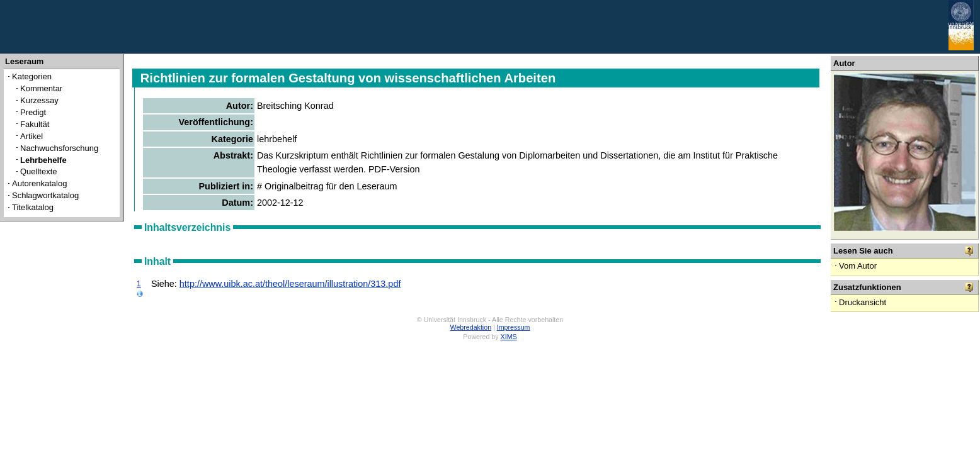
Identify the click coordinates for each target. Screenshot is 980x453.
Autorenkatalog (39, 183)
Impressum (514, 327)
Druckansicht (863, 302)
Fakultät (35, 124)
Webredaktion (471, 327)
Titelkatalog (33, 207)
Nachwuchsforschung (59, 148)
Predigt (33, 112)
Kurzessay (39, 100)
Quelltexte (39, 171)
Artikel (31, 136)
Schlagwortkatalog (45, 195)
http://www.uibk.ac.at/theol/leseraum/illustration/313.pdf (290, 284)
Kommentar (41, 88)
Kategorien (32, 76)
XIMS (509, 337)
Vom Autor (858, 266)
